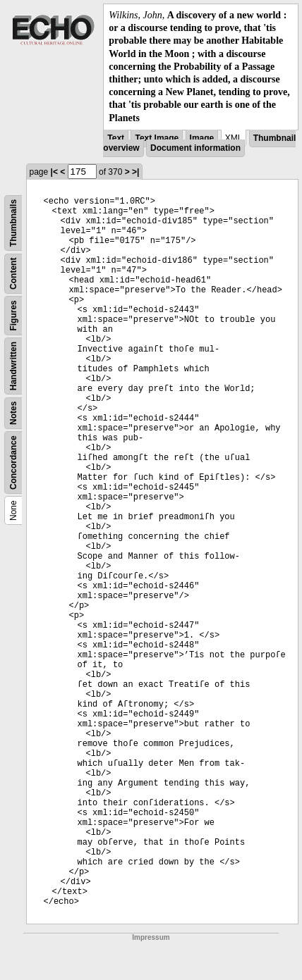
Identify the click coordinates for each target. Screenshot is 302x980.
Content (13, 273)
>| (135, 172)
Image (202, 138)
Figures (13, 315)
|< (54, 172)
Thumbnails (13, 223)
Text (116, 138)
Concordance (13, 463)
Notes (13, 413)
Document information (195, 148)
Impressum (151, 937)
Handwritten (13, 366)
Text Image (157, 138)
